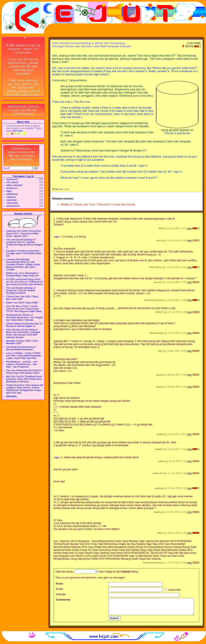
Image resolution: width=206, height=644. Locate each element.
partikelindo (12, 194)
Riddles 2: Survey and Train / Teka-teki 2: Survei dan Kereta (98, 204)
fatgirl (9, 191)
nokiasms (11, 197)
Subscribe (173, 590)
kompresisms (13, 206)
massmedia (12, 203)
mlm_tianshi (12, 182)
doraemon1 (12, 188)
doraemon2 (12, 179)
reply (189, 228)
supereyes (12, 200)
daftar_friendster (15, 185)
